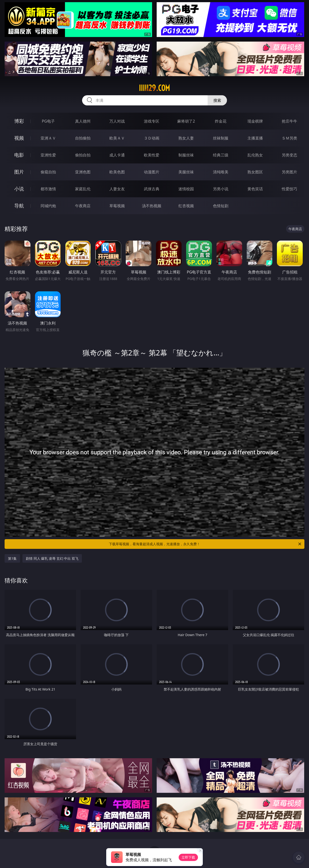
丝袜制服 (221, 138)
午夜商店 (83, 206)
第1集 (12, 558)
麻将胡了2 (186, 121)
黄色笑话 (255, 189)
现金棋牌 (255, 121)
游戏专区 (152, 121)
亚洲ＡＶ (48, 138)
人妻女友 (117, 189)
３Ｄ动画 (152, 138)
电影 (19, 155)
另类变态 (289, 155)
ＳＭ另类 (289, 138)
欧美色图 (117, 172)
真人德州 (83, 121)
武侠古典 (152, 189)
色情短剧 (221, 206)
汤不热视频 (152, 206)
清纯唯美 (221, 172)
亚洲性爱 (48, 155)
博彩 (19, 121)
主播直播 (255, 138)
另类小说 (221, 189)
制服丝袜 (186, 155)
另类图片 (289, 172)
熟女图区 (255, 172)
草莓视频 (117, 206)
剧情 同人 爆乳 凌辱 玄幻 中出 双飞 (52, 558)
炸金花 (221, 121)
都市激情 (48, 189)
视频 (19, 138)
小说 (19, 189)
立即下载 (188, 857)
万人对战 (117, 121)
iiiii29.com (154, 88)
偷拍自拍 (83, 155)
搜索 (217, 100)
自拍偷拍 (83, 138)
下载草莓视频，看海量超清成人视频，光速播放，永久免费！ (205, 544)
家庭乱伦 (83, 189)
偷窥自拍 (48, 172)
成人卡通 (117, 155)
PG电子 (48, 121)
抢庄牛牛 (289, 121)
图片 (19, 172)
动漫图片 (152, 172)
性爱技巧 (289, 189)
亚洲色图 (83, 172)
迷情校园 (186, 189)
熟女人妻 (186, 138)
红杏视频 (186, 206)
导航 (19, 206)
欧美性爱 (152, 155)
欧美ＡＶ (117, 138)
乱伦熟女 (255, 155)
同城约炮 (48, 206)
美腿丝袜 (186, 172)
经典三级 (221, 155)
